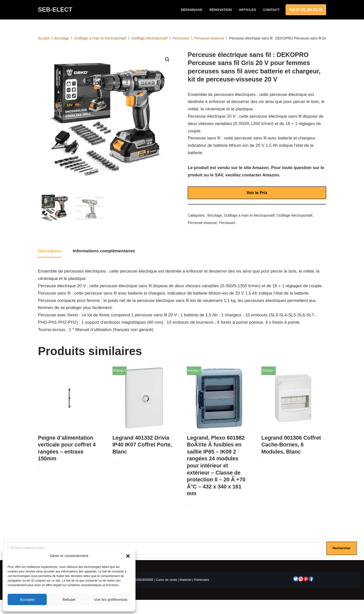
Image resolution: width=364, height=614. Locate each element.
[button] (128, 556)
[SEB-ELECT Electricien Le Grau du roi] (55, 10)
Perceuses (181, 38)
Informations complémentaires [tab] (104, 251)
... (70, 419)
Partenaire (202, 580)
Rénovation (221, 10)
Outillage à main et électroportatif (100, 38)
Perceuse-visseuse (209, 38)
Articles (247, 10)
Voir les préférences (111, 599)
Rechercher (342, 549)
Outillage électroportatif (149, 38)
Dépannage (191, 10)
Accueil (44, 38)
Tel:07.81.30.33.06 (306, 10)
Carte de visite (166, 580)
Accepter (27, 599)
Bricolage (62, 38)
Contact (271, 10)
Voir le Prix (257, 193)
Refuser (69, 599)
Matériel (186, 580)
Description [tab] (50, 251)
